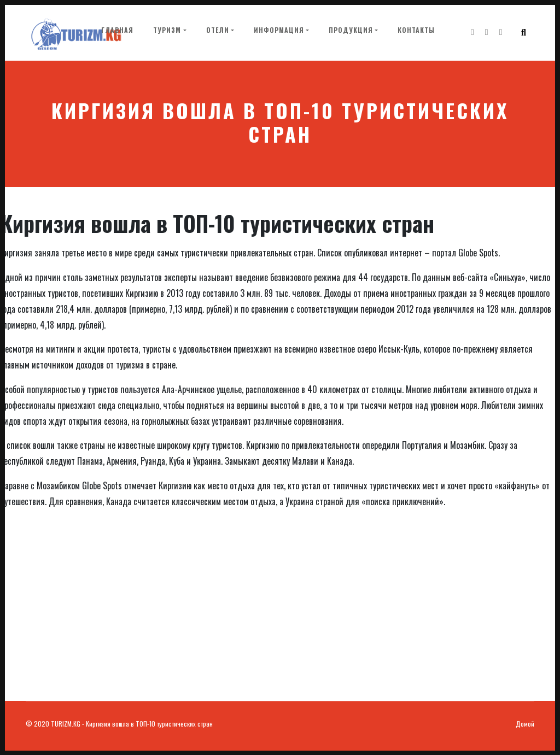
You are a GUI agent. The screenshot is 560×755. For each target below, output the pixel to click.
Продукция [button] (350, 30)
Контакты (416, 30)
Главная (119, 30)
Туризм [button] (167, 30)
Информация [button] (278, 30)
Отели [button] (217, 30)
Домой (525, 724)
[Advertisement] (280, 619)
